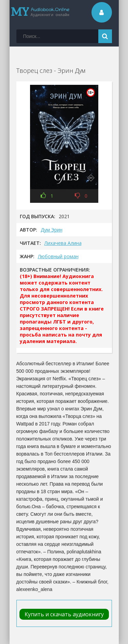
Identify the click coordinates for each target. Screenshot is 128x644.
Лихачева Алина (63, 243)
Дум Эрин (52, 230)
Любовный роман (58, 256)
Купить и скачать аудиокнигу (64, 614)
